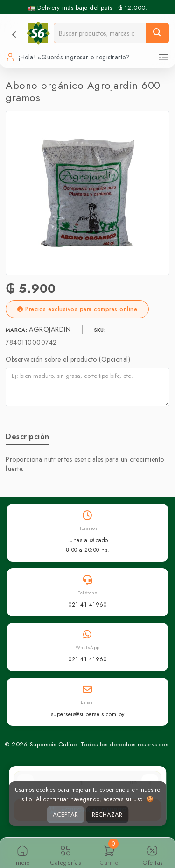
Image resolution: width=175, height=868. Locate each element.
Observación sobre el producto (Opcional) (68, 359)
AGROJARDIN (51, 329)
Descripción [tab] (28, 437)
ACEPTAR (65, 814)
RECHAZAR (107, 814)
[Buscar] (157, 33)
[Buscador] (100, 33)
